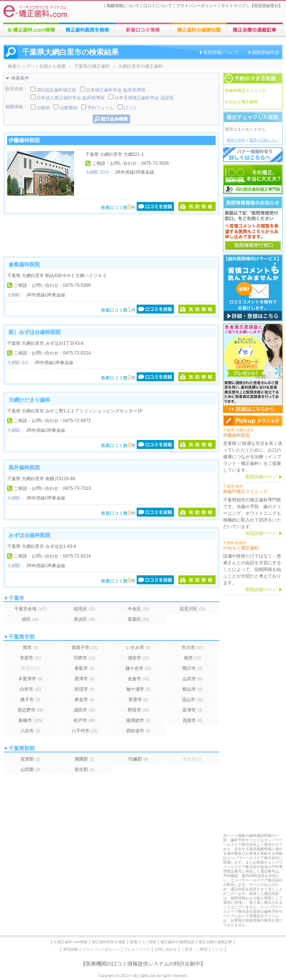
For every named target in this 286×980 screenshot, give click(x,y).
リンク (217, 949)
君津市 (84, 679)
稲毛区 (85, 609)
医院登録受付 (266, 6)
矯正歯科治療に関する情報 (199, 29)
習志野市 (31, 710)
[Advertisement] (111, 235)
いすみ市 (138, 648)
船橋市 (30, 720)
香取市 (84, 668)
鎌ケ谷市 (139, 668)
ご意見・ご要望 (194, 949)
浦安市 (139, 658)
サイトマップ (233, 6)
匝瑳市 (84, 689)
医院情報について (221, 52)
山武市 (192, 679)
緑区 (31, 619)
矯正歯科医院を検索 (109, 942)
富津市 (192, 710)
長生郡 (84, 769)
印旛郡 (138, 759)
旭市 (30, 648)
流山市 (193, 700)
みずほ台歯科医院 (29, 535)
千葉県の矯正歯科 (92, 66)
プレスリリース (137, 949)
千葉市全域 (30, 609)
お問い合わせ (166, 949)
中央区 (139, 609)
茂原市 (192, 720)
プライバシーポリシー (197, 6)
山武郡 (30, 769)
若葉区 (139, 619)
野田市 (139, 710)
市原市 (31, 658)
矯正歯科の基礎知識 (177, 942)
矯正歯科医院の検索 (87, 29)
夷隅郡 (84, 759)
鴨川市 (192, 668)
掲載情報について (123, 6)
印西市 (85, 658)
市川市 (193, 648)
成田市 (85, 710)
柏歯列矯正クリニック (245, 90)
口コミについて (158, 6)
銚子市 (30, 700)
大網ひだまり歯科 (29, 400)
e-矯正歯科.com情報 (71, 942)
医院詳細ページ (261, 477)
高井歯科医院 (24, 467)
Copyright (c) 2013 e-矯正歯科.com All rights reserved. (143, 976)
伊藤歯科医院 (24, 140)
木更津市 (30, 679)
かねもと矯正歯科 (241, 102)
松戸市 (85, 720)
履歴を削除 (236, 140)
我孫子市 (85, 648)
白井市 (31, 689)
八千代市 (85, 731)
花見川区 (193, 609)
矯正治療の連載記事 (215, 942)
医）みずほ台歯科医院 (35, 332)
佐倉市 (139, 679)
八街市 (30, 731)
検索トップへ (21, 66)
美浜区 (85, 619)
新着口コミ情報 (143, 942)
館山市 (192, 689)
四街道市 (138, 731)
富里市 (138, 700)
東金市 (84, 700)
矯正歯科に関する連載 (255, 29)
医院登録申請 (266, 52)
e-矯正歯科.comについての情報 (31, 29)
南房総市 (138, 720)
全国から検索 (53, 66)
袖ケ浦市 (138, 689)
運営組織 (70, 949)
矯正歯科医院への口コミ (143, 29)
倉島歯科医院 (24, 264)
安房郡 (30, 759)
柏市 (193, 658)
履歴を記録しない (264, 140)
